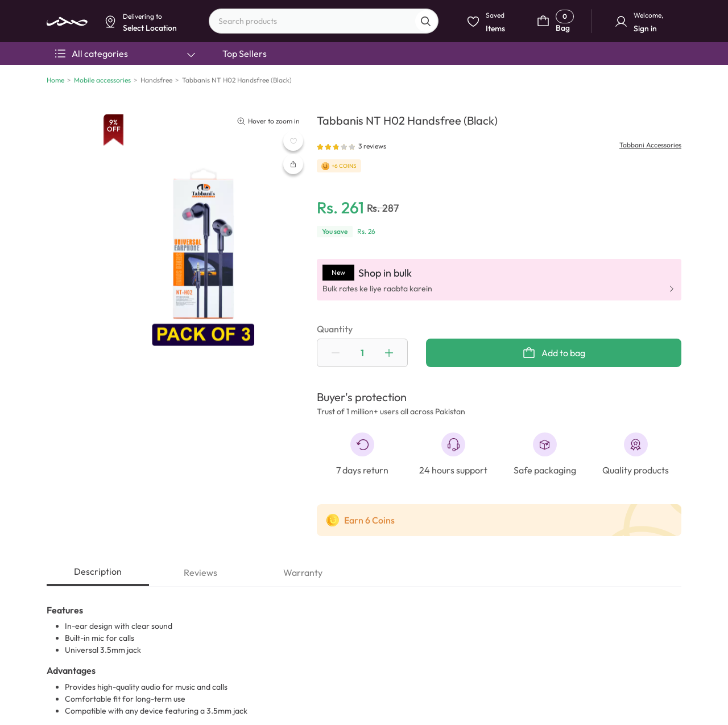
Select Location (309, 89)
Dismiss (259, 89)
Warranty (303, 572)
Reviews (200, 572)
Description (98, 571)
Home (55, 80)
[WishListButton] (293, 141)
